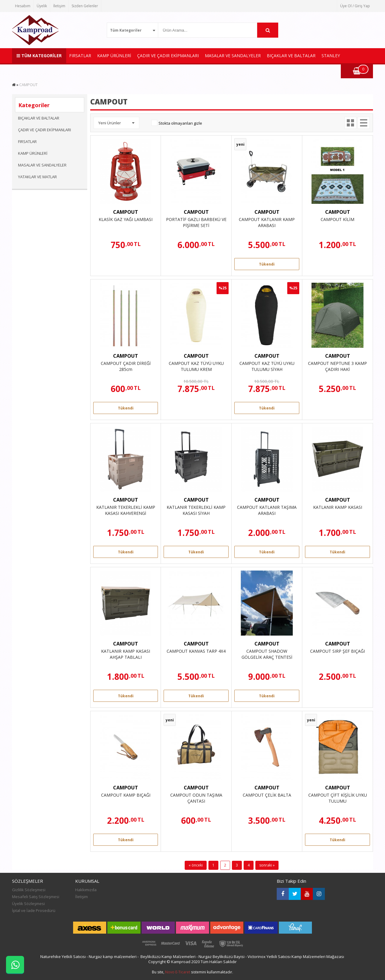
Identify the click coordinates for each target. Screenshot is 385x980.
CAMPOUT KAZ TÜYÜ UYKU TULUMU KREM (196, 366)
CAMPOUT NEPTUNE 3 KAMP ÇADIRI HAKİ (337, 366)
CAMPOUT (126, 212)
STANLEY (331, 56)
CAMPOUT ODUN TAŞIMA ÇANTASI (196, 798)
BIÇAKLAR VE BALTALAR (291, 56)
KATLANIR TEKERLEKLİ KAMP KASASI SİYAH (196, 510)
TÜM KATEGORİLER (39, 56)
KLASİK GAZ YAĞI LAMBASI (126, 219)
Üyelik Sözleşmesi (28, 904)
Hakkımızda (86, 890)
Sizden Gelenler (85, 6)
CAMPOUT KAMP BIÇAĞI (126, 795)
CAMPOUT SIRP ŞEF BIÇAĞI (337, 651)
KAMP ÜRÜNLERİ (114, 56)
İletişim (59, 6)
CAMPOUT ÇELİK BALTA (267, 795)
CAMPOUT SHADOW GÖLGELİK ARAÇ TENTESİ (267, 654)
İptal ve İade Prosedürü (34, 910)
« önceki (196, 865)
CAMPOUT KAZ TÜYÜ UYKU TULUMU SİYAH (267, 366)
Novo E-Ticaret (178, 972)
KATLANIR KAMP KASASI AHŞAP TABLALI (126, 654)
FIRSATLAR (80, 56)
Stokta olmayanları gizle (180, 123)
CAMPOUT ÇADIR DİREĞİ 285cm (126, 366)
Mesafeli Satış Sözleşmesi (36, 897)
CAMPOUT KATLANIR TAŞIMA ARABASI (267, 510)
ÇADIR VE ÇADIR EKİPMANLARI (168, 56)
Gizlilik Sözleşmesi (29, 890)
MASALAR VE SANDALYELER (233, 56)
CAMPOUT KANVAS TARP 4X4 (196, 651)
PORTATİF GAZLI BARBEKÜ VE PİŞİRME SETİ (196, 222)
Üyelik (42, 6)
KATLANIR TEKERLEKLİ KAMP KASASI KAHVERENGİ (126, 510)
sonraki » (267, 865)
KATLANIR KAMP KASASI (338, 507)
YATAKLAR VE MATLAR (37, 177)
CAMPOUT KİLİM (337, 219)
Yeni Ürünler (110, 123)
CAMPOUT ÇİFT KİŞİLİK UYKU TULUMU (338, 798)
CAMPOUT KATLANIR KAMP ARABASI (267, 222)
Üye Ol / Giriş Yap (355, 6)
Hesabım (23, 6)
